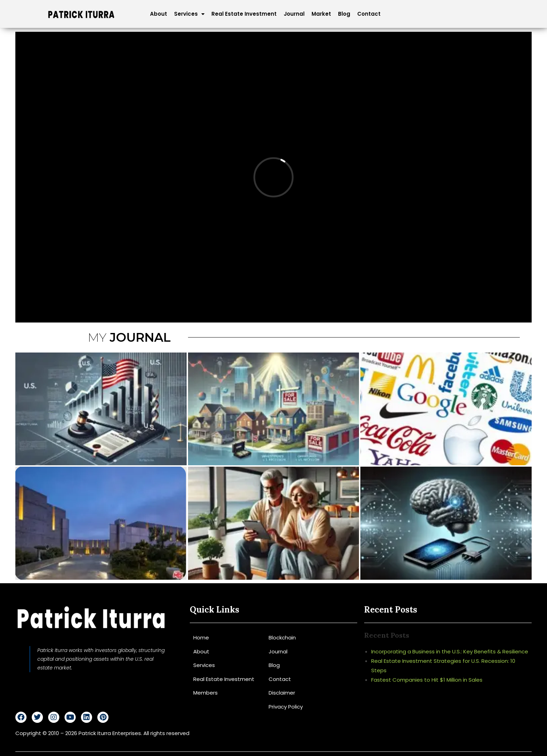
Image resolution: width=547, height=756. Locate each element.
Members (205, 693)
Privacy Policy (286, 707)
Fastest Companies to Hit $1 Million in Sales (427, 680)
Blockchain (282, 638)
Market (321, 14)
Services (189, 14)
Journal (294, 14)
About (159, 14)
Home (201, 638)
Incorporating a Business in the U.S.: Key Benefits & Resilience (450, 651)
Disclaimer (282, 693)
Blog (344, 14)
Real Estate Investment (244, 14)
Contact (369, 14)
